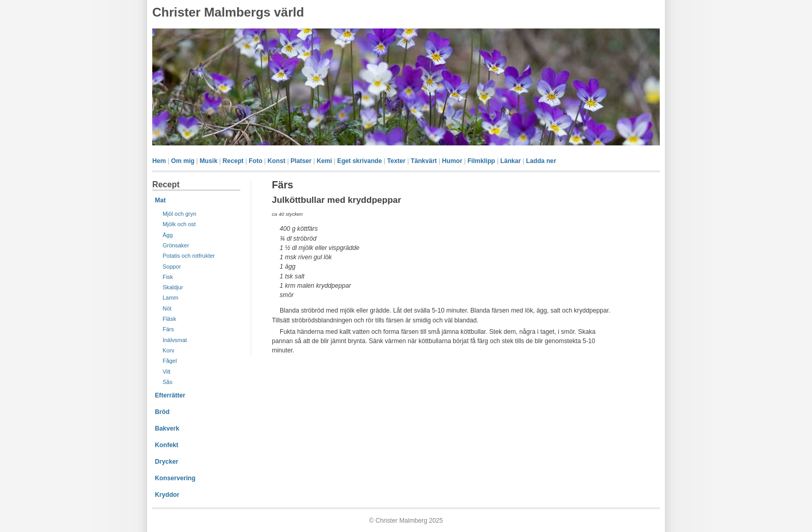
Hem (159, 161)
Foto (255, 161)
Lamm (170, 298)
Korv (169, 350)
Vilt (166, 372)
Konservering (175, 478)
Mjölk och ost (179, 224)
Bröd (162, 412)
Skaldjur (173, 287)
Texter (396, 161)
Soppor (172, 267)
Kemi (324, 161)
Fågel (170, 361)
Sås (168, 382)
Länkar (511, 161)
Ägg (168, 235)
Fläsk (169, 319)
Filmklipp (481, 161)
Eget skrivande (359, 161)
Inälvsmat (175, 340)
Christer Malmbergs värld (228, 12)
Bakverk (167, 428)
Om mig (183, 161)
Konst (277, 161)
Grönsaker (176, 245)
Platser (301, 161)
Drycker (166, 462)
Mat (160, 200)
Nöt (167, 308)
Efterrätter (170, 395)
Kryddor (167, 495)
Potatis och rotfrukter (189, 256)
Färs (168, 329)
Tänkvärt (424, 161)
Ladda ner (541, 161)
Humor (452, 161)
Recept (233, 161)
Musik (208, 161)
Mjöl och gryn (179, 214)
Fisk (168, 277)
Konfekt (166, 445)
